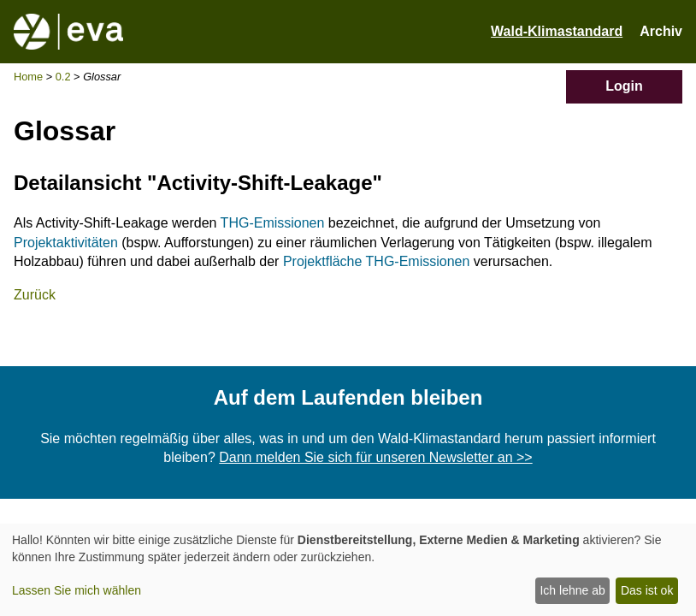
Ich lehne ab (572, 590)
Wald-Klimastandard (557, 31)
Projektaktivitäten (66, 243)
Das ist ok (647, 590)
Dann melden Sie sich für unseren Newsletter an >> (375, 457)
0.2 (63, 77)
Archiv (661, 31)
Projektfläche (323, 261)
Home (28, 77)
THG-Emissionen (273, 223)
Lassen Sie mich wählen (77, 590)
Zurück (35, 295)
